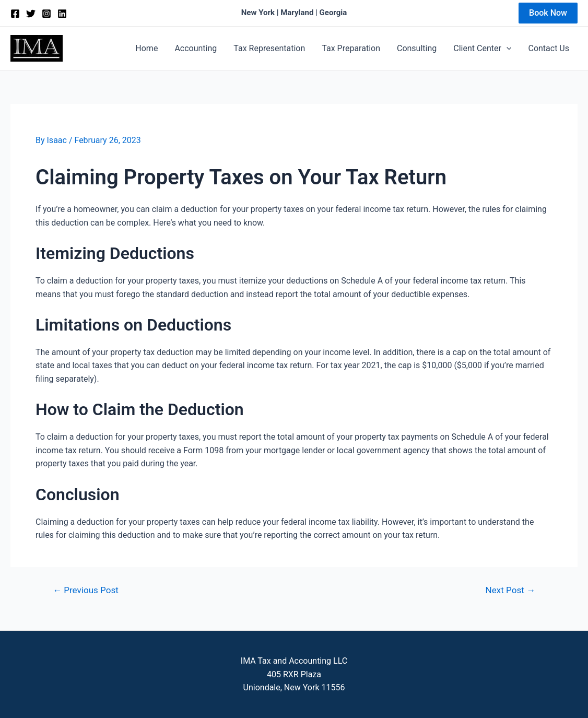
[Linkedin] (62, 14)
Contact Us (549, 48)
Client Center (482, 49)
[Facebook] (15, 14)
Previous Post (86, 590)
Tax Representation (269, 48)
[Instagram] (46, 14)
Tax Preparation (351, 48)
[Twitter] (31, 14)
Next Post (510, 590)
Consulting (417, 48)
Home (146, 48)
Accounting (196, 48)
